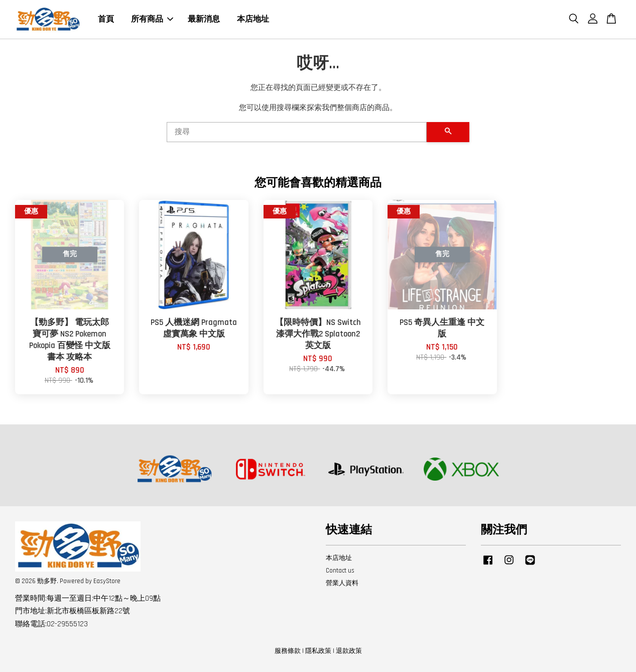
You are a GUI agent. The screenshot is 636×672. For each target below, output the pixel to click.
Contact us (340, 571)
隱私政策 (318, 651)
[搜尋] (297, 132)
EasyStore (107, 581)
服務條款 (288, 651)
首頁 (106, 19)
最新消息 (204, 19)
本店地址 (253, 19)
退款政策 (349, 651)
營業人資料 (342, 583)
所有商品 (152, 19)
